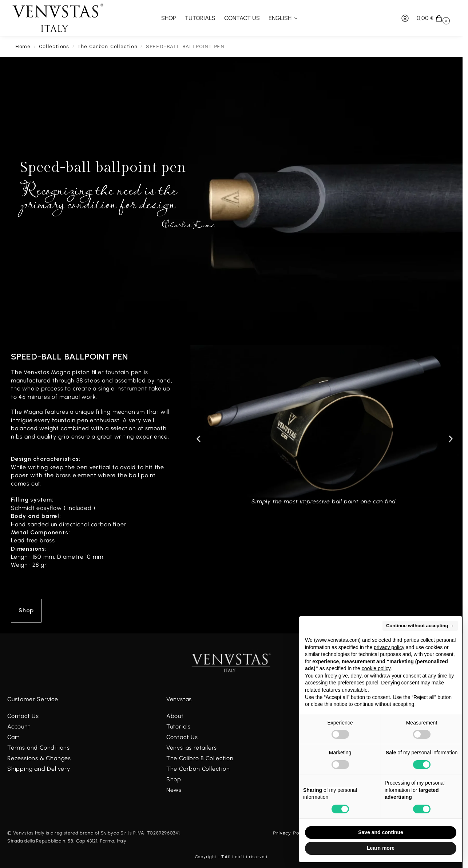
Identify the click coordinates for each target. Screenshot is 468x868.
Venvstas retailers (192, 748)
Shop (174, 779)
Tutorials (179, 726)
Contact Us (23, 716)
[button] (434, 18)
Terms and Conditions (39, 748)
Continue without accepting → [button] (420, 626)
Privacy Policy (290, 833)
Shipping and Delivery (39, 769)
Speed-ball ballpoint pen (70, 356)
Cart (13, 737)
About (175, 716)
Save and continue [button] (381, 832)
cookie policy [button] (376, 668)
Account (19, 726)
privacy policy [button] (389, 647)
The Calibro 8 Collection (200, 758)
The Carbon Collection (108, 46)
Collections (54, 46)
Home (23, 46)
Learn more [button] (381, 848)
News (174, 790)
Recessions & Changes (39, 758)
